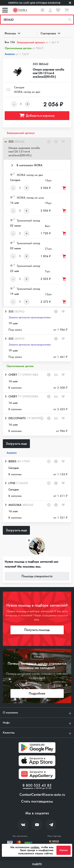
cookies (35, 847)
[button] (37, 149)
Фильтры (12, 33)
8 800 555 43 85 (37, 785)
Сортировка (50, 33)
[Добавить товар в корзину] (64, 188)
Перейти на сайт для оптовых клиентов (34, 3)
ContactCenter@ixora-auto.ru (42, 795)
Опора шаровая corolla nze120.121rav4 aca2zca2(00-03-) (48, 73)
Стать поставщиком (37, 801)
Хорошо (64, 850)
